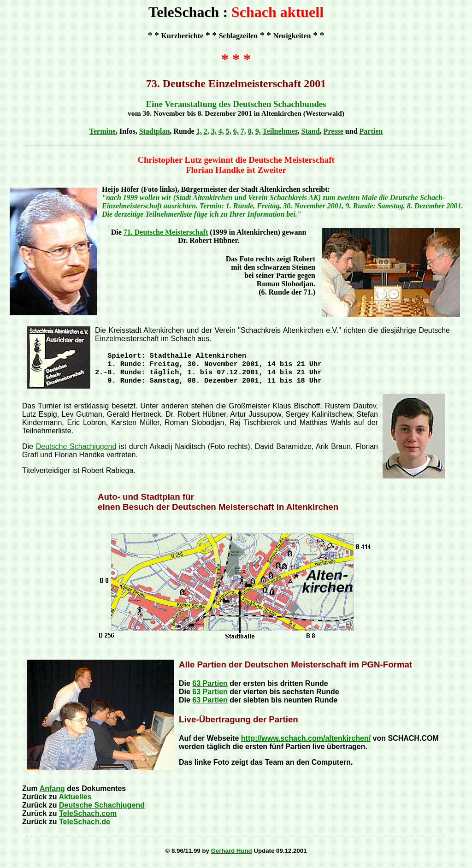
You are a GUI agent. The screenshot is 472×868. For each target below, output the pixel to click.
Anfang (52, 792)
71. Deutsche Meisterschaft (166, 232)
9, (258, 131)
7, (243, 131)
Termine (103, 131)
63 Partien (210, 687)
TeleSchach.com (88, 817)
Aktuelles (75, 800)
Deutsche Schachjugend (76, 450)
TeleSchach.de (85, 825)
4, (221, 131)
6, (236, 131)
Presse (333, 131)
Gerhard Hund (232, 854)
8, (251, 131)
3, (214, 131)
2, (206, 131)
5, (229, 131)
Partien (371, 131)
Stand (311, 131)
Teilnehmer (280, 131)
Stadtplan (155, 131)
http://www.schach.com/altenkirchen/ (306, 742)
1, (199, 131)
